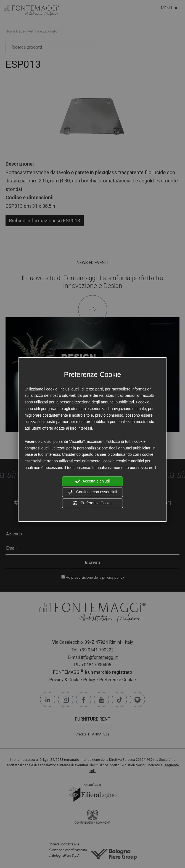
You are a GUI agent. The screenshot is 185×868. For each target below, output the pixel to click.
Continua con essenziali (92, 492)
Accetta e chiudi (93, 481)
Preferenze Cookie (92, 503)
